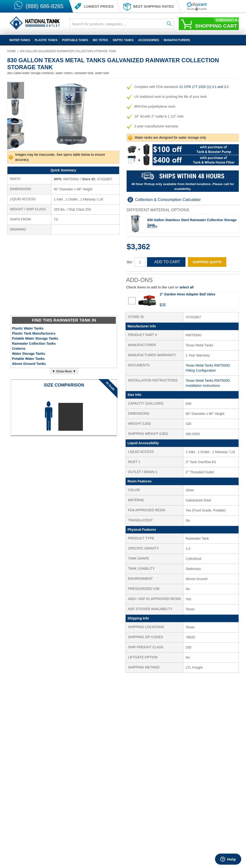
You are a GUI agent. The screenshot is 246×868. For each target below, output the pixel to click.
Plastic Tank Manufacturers (34, 333)
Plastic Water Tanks (28, 328)
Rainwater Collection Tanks (34, 343)
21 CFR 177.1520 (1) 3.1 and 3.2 (204, 87)
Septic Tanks (123, 40)
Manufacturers (177, 40)
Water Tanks (20, 40)
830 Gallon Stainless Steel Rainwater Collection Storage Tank (192, 222)
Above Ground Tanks (29, 364)
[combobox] (122, 24)
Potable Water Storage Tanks (35, 338)
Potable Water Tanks (28, 359)
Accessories (149, 40)
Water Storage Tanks (29, 354)
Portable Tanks (75, 40)
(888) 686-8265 (45, 6)
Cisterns (19, 349)
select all (187, 287)
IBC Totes (100, 40)
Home (12, 51)
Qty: (130, 262)
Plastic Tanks (46, 40)
